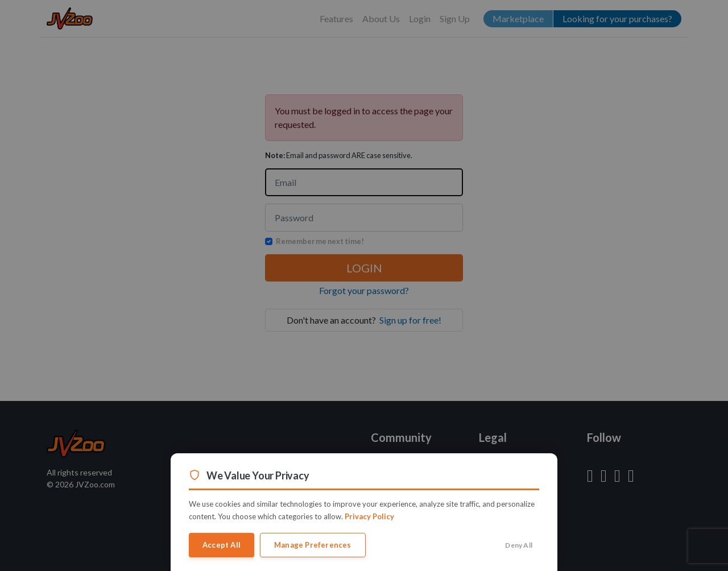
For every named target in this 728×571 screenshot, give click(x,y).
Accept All (222, 545)
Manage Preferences (313, 545)
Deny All (519, 545)
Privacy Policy (369, 516)
